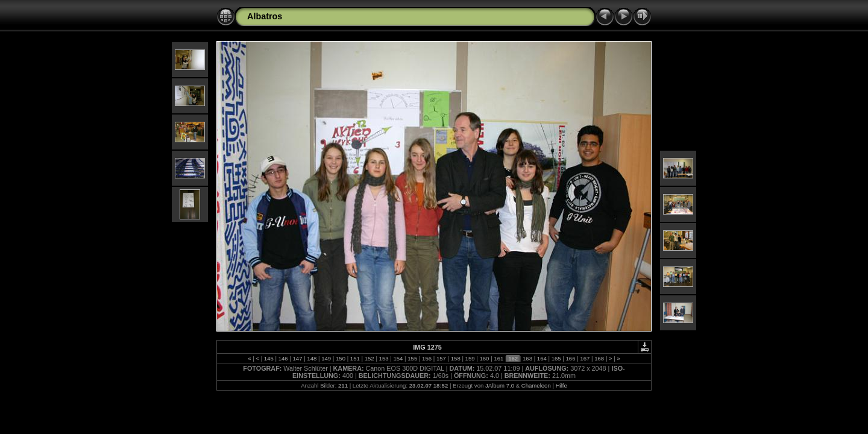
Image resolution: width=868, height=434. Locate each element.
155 (413, 358)
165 (556, 358)
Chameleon (536, 385)
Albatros (265, 16)
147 (297, 358)
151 (355, 358)
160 (484, 358)
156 (426, 358)
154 (398, 358)
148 (312, 358)
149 (326, 358)
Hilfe (561, 385)
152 (369, 358)
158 (455, 358)
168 (599, 358)
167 (585, 358)
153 (384, 358)
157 (441, 358)
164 (542, 358)
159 (470, 358)
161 (499, 358)
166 (571, 358)
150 (340, 358)
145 (269, 358)
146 (283, 358)
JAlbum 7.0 (500, 385)
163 (527, 358)
